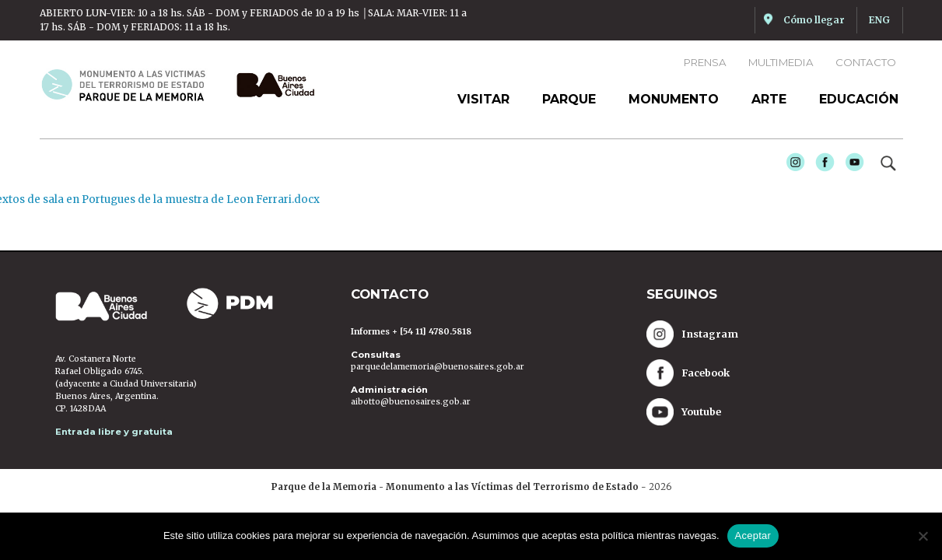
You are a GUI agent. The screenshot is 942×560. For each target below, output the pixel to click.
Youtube (851, 166)
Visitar (483, 99)
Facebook (821, 166)
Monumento (674, 99)
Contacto (866, 62)
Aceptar (753, 535)
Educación (859, 99)
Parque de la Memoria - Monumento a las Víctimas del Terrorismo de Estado (455, 487)
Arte (769, 99)
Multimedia (781, 62)
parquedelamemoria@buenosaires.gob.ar (438, 367)
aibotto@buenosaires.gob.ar (411, 402)
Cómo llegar (814, 20)
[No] (923, 536)
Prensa (705, 62)
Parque (569, 99)
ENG (879, 20)
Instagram (791, 166)
